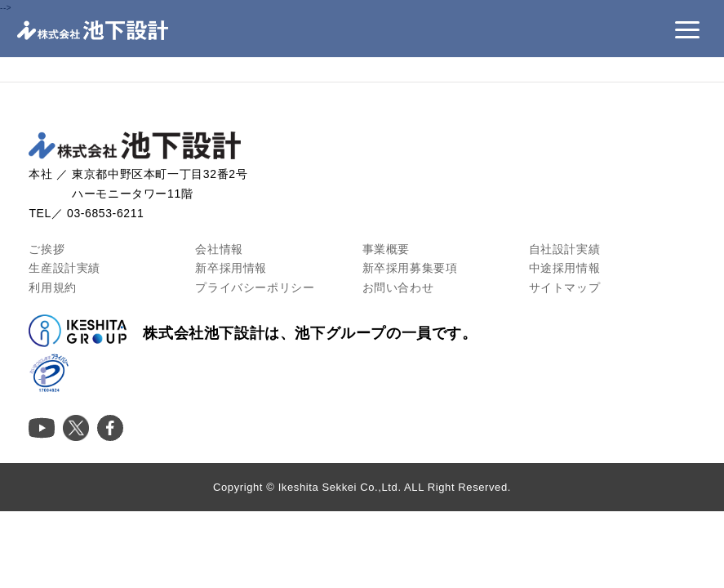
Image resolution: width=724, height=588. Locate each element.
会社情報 (219, 249)
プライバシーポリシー (255, 287)
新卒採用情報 (231, 268)
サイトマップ (565, 287)
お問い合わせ (398, 287)
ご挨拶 (47, 249)
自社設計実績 (565, 249)
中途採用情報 (565, 268)
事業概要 (386, 249)
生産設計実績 (64, 268)
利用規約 (52, 287)
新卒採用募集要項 (410, 268)
